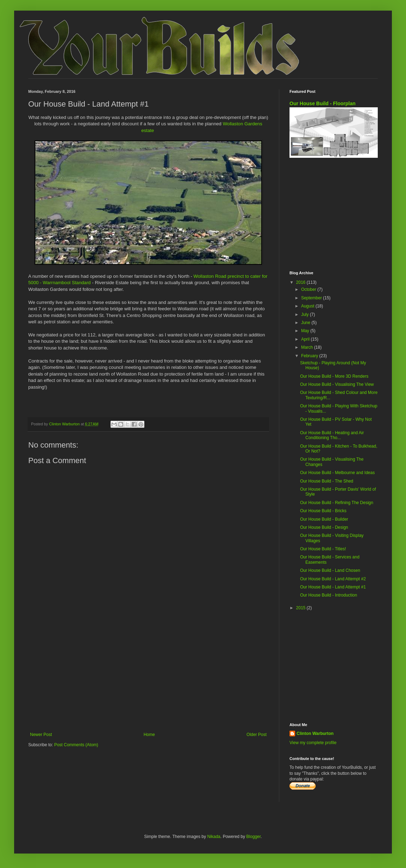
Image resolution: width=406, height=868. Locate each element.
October (309, 289)
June (306, 323)
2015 (301, 608)
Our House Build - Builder (324, 519)
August (308, 306)
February (310, 356)
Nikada (214, 837)
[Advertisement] (148, 674)
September (312, 298)
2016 (301, 282)
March (308, 347)
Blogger (254, 837)
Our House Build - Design (324, 527)
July (306, 315)
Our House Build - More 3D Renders (334, 376)
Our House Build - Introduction (329, 595)
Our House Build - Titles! (323, 549)
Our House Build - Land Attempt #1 (333, 587)
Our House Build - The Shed (327, 481)
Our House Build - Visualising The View (337, 384)
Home (149, 735)
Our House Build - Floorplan (323, 103)
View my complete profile (313, 743)
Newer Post (41, 735)
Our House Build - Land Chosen (330, 570)
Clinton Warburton (315, 734)
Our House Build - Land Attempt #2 (333, 579)
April (306, 339)
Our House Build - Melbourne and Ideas (337, 473)
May (306, 331)
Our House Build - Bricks (323, 511)
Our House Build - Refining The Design (337, 503)
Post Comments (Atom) (76, 745)
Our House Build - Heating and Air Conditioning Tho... (332, 435)
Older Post (256, 735)
